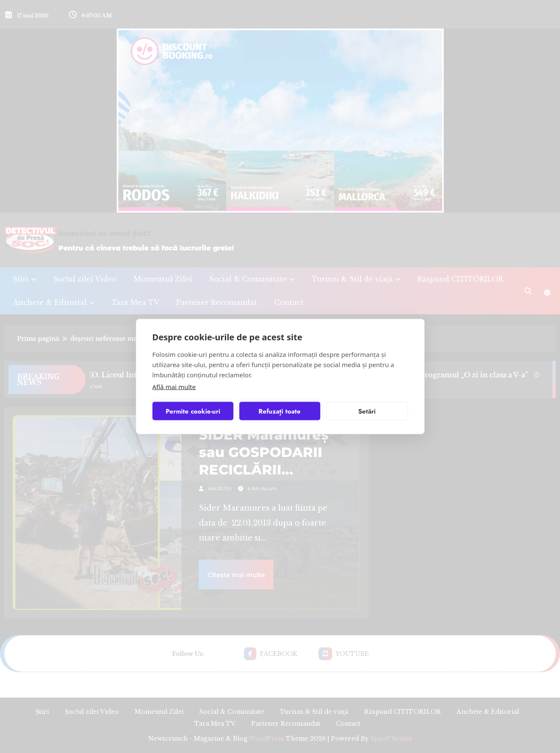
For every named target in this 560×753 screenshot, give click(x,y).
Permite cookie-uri (193, 411)
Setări (367, 411)
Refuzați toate (280, 411)
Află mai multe (174, 387)
